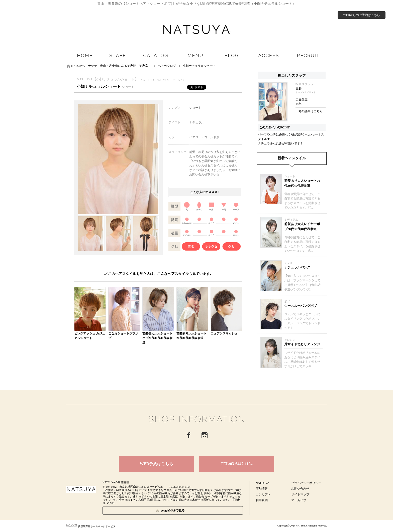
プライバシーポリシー (306, 483)
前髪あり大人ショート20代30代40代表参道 (302, 183)
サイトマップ (300, 494)
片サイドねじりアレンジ (302, 344)
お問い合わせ (300, 489)
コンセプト (263, 494)
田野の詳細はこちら (309, 111)
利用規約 (262, 500)
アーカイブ (299, 500)
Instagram (205, 435)
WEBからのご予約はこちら (362, 15)
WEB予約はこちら (156, 464)
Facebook (189, 435)
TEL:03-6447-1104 (236, 464)
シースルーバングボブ (301, 306)
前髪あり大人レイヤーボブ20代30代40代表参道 (302, 226)
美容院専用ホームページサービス (91, 526)
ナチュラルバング (297, 267)
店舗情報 (262, 489)
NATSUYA (263, 483)
